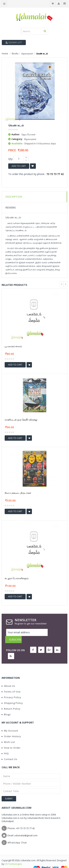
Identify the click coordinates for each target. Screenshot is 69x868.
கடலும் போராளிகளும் (17, 578)
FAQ (5, 746)
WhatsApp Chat (17, 835)
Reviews (11, 208)
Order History (11, 729)
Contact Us (9, 752)
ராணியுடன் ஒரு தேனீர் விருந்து (21, 420)
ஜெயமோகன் (28, 134)
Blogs (6, 707)
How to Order (11, 741)
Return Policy (11, 702)
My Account (10, 723)
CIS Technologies (13, 857)
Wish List (8, 735)
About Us (8, 679)
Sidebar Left (14, 43)
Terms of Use (11, 684)
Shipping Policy (12, 696)
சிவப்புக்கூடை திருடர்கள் (18, 493)
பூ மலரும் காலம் (13, 346)
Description (14, 197)
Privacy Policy (11, 690)
